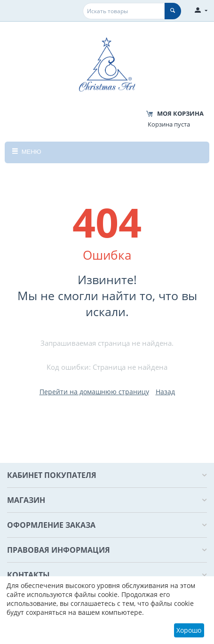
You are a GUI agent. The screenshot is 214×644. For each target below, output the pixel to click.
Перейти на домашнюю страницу (94, 392)
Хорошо (189, 630)
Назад (165, 392)
